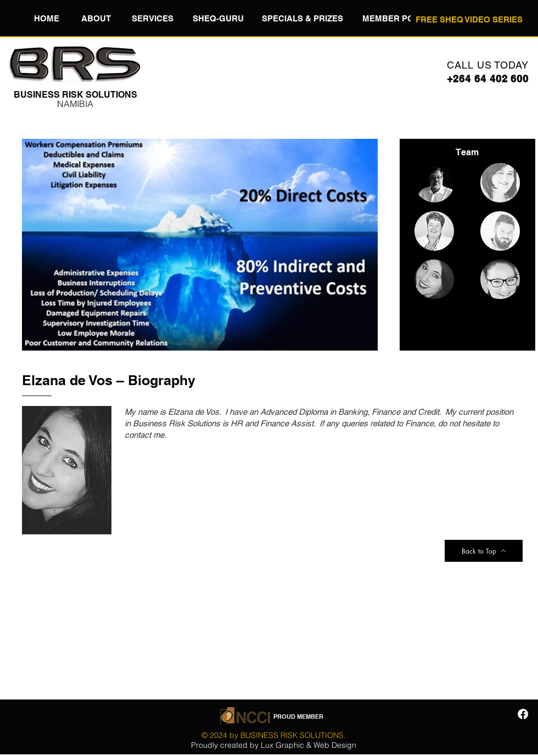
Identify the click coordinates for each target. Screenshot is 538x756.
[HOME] (46, 18)
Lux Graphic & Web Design (309, 745)
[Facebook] (523, 714)
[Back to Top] (484, 551)
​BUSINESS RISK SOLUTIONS (75, 95)
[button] (96, 18)
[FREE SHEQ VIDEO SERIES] (469, 19)
